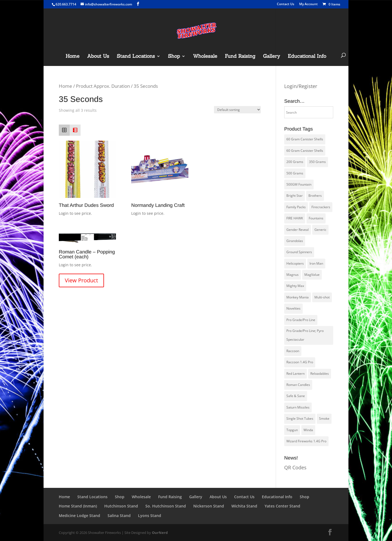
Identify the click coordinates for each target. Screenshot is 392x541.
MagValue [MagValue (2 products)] (312, 275)
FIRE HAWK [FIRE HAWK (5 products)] (295, 218)
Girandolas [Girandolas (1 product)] (295, 241)
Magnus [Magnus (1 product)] (293, 275)
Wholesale (205, 57)
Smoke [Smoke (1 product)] (324, 418)
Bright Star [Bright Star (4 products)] (295, 196)
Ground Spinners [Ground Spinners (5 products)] (299, 252)
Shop (174, 57)
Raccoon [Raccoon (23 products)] (293, 351)
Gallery (272, 57)
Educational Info (307, 57)
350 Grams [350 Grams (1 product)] (317, 162)
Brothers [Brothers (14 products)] (315, 196)
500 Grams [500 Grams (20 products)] (295, 173)
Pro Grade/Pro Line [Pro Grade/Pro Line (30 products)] (301, 320)
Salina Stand (119, 516)
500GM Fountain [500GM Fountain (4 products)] (299, 184)
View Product (81, 280)
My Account (308, 4)
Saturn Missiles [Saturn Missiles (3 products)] (298, 407)
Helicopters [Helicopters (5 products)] (295, 263)
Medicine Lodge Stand (79, 516)
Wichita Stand (244, 506)
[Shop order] (237, 110)
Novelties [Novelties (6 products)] (293, 308)
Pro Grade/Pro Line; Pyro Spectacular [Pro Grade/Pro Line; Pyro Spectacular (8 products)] (305, 335)
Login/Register (301, 86)
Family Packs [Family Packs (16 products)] (296, 207)
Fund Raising (240, 57)
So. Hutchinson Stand (166, 506)
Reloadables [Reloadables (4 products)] (320, 374)
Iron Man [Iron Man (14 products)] (316, 263)
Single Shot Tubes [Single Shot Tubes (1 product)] (300, 418)
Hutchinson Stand (121, 506)
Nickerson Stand (209, 506)
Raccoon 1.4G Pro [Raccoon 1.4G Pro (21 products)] (300, 362)
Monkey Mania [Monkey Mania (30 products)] (298, 297)
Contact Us (286, 4)
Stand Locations (136, 57)
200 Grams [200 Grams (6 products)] (295, 162)
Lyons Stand (150, 516)
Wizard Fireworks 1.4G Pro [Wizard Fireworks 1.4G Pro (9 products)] (306, 441)
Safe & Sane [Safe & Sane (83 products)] (296, 396)
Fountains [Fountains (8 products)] (316, 218)
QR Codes (295, 467)
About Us (98, 57)
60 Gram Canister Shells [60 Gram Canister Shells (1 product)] (305, 139)
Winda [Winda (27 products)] (308, 430)
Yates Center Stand (282, 506)
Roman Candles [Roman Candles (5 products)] (298, 385)
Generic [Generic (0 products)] (320, 230)
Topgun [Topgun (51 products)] (292, 430)
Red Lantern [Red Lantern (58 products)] (295, 374)
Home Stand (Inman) (78, 506)
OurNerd (160, 533)
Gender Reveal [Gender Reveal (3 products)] (298, 230)
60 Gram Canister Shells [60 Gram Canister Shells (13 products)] (305, 151)
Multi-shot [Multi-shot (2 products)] (322, 297)
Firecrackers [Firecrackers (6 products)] (321, 207)
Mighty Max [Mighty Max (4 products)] (295, 286)
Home (73, 57)
